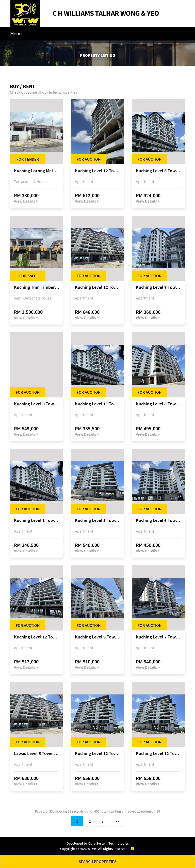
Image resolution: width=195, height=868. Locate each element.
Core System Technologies (109, 843)
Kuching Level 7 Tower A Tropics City (158, 287)
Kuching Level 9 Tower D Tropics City (97, 637)
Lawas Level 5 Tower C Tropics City (37, 754)
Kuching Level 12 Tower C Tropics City (97, 287)
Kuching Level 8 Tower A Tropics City (37, 521)
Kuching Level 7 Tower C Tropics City (158, 637)
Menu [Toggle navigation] (16, 33)
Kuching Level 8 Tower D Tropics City (158, 404)
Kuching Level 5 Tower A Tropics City (158, 171)
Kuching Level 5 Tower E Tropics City (97, 521)
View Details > (26, 201)
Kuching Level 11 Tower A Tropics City (97, 404)
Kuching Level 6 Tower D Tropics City (158, 521)
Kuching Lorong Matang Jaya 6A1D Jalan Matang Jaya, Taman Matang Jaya (37, 171)
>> (117, 821)
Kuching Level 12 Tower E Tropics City (97, 171)
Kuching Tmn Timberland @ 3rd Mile (37, 287)
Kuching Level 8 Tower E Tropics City (37, 404)
